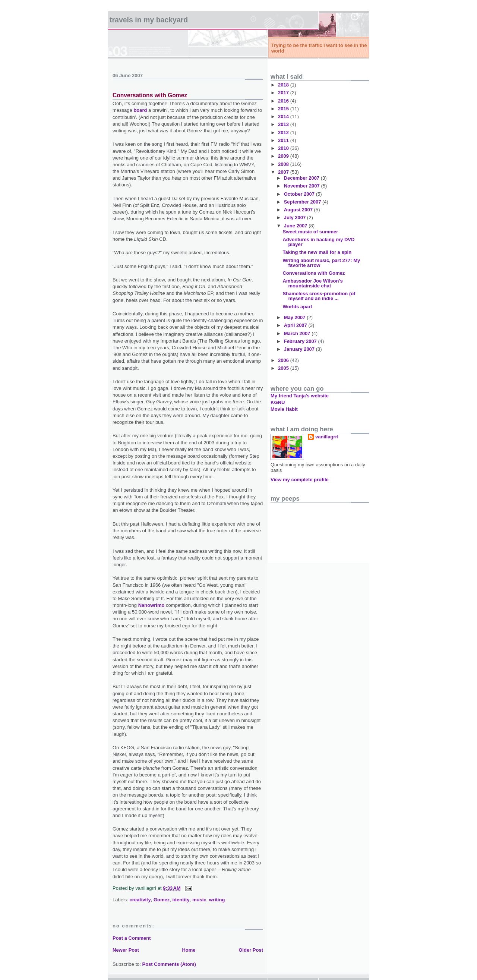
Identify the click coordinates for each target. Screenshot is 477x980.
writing (217, 900)
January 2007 (300, 349)
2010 (284, 148)
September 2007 (303, 202)
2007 (284, 172)
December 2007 (302, 178)
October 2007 (300, 194)
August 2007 (299, 210)
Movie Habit (284, 409)
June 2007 (296, 226)
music (199, 900)
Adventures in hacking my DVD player (318, 242)
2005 (284, 368)
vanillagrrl (327, 437)
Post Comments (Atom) (169, 964)
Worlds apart (297, 307)
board (140, 110)
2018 (284, 85)
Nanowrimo (151, 605)
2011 (284, 140)
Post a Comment (132, 938)
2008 (284, 164)
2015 (284, 109)
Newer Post (126, 950)
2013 (284, 124)
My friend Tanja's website (300, 396)
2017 (284, 93)
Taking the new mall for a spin (317, 252)
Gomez (162, 900)
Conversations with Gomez (150, 95)
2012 (284, 133)
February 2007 (301, 341)
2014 (284, 116)
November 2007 (303, 186)
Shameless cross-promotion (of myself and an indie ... (319, 296)
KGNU (278, 402)
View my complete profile (300, 480)
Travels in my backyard (149, 20)
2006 (284, 360)
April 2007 (296, 325)
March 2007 (298, 333)
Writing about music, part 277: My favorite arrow (321, 263)
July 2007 (296, 218)
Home (189, 950)
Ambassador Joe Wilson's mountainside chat (312, 283)
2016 (284, 101)
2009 (284, 156)
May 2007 (295, 317)
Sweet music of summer (310, 232)
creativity (140, 900)
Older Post (251, 950)
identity (181, 900)
